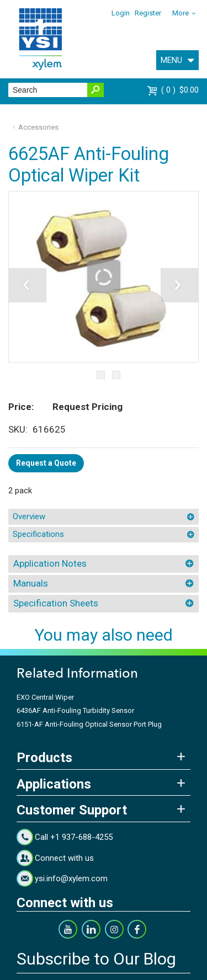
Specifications (38, 534)
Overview (29, 516)
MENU (171, 60)
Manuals (31, 583)
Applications (54, 784)
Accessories (38, 127)
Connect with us (64, 858)
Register (148, 13)
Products (44, 758)
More (181, 13)
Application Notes (50, 563)
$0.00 (180, 90)
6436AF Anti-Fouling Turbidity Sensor (75, 710)
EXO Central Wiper (45, 697)
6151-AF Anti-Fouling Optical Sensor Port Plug (89, 724)
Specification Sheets (56, 603)
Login (121, 13)
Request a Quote (46, 463)
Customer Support (72, 810)
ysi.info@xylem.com (71, 878)
